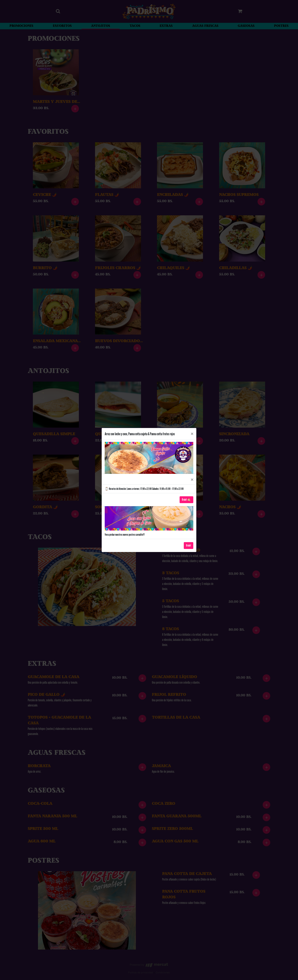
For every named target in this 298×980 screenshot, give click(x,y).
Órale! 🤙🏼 (186, 500)
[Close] (192, 479)
